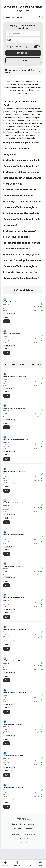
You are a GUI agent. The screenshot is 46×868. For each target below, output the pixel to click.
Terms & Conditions (29, 835)
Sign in (14, 824)
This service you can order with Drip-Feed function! (23, 71)
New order (18, 829)
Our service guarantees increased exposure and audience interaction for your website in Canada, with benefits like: (23, 231)
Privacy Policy (15, 835)
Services (28, 829)
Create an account (27, 824)
